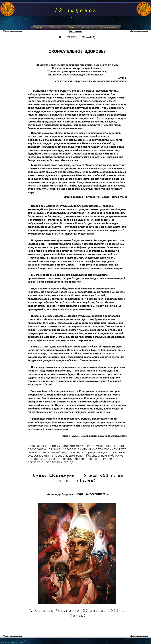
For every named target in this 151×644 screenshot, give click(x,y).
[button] (71, 28)
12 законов (75, 10)
